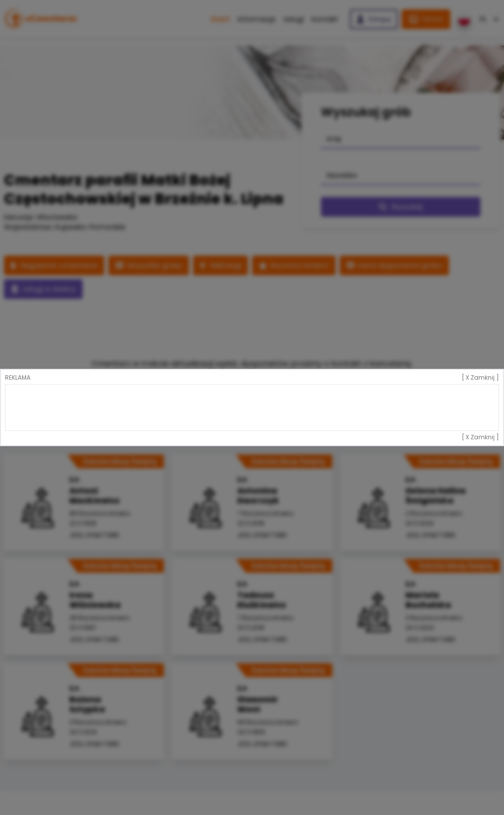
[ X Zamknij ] (480, 378)
